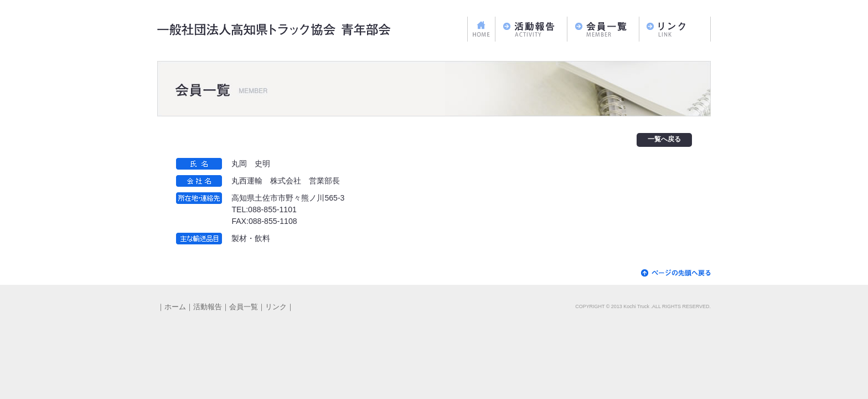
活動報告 (531, 29)
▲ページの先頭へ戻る (676, 273)
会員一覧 (603, 29)
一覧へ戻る (664, 140)
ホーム (481, 29)
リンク (675, 29)
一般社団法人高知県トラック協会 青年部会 (275, 30)
